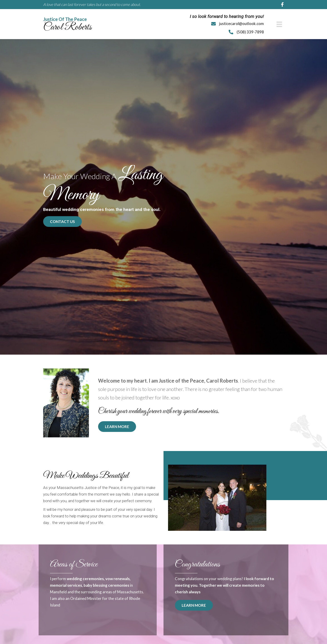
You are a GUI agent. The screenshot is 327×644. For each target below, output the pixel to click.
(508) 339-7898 (250, 31)
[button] (62, 219)
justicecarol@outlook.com (242, 23)
